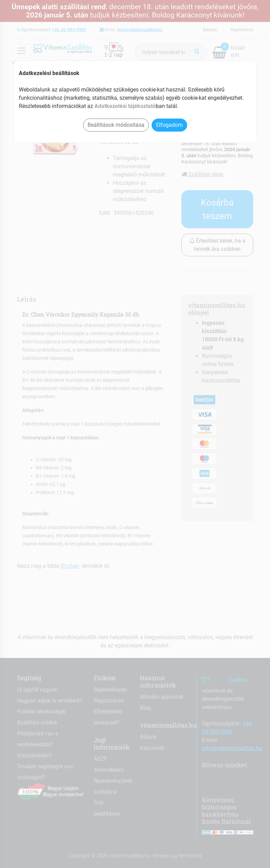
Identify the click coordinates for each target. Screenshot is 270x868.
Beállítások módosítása (116, 125)
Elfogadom (169, 125)
